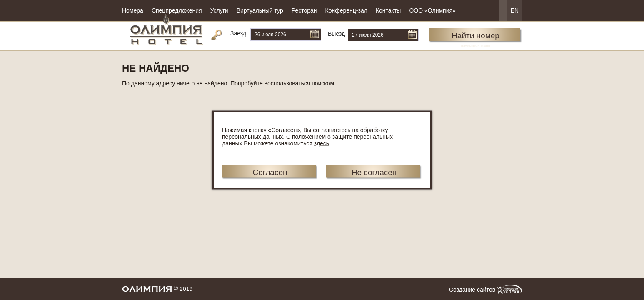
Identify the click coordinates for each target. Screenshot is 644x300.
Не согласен (374, 172)
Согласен (270, 172)
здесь (322, 143)
